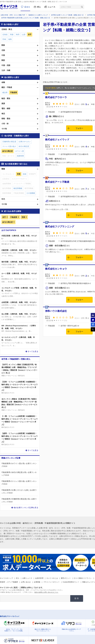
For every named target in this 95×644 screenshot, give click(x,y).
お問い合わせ (26, 582)
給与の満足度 (8, 222)
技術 (25, 174)
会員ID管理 (39, 578)
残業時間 (20, 156)
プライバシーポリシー (52, 582)
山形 (24, 34)
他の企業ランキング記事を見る (26, 508)
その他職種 (31, 193)
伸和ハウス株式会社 (56, 311)
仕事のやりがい (25, 142)
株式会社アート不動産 (57, 182)
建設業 (5, 92)
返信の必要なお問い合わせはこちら (46, 592)
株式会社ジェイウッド (57, 140)
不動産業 (14, 217)
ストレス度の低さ (9, 146)
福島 (10, 39)
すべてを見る (33, 351)
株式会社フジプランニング (60, 227)
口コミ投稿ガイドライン (83, 578)
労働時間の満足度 (9, 142)
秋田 (18, 34)
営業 (23, 217)
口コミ (27, 7)
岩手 (4, 217)
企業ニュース (27, 578)
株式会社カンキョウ (56, 269)
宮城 (4, 39)
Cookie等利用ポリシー (71, 582)
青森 (12, 34)
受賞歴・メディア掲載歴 (9, 582)
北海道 (5, 34)
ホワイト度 (20, 151)
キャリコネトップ (6, 578)
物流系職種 (18, 188)
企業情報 (37, 582)
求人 (39, 7)
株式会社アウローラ (56, 97)
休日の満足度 (24, 146)
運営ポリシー (66, 578)
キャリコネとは (52, 578)
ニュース (52, 7)
